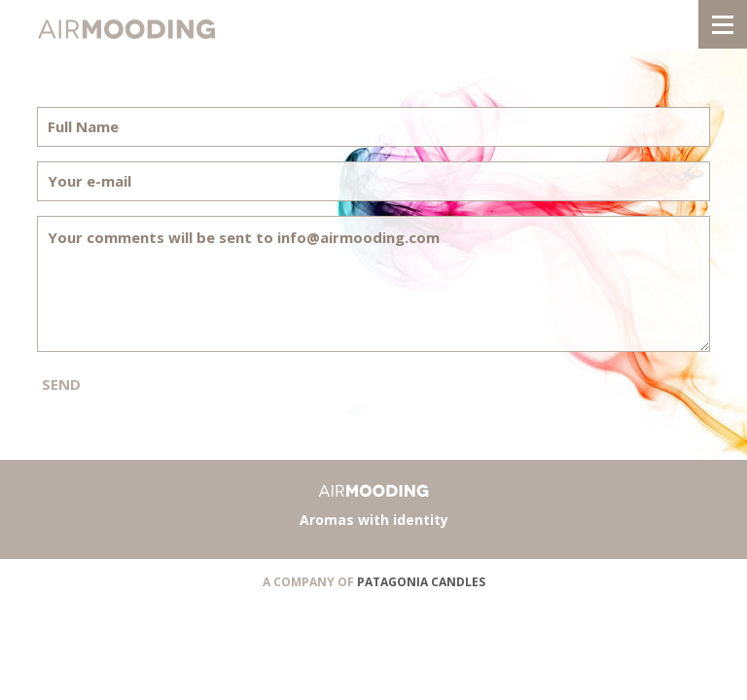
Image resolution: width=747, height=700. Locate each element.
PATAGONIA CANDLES (421, 582)
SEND (61, 384)
